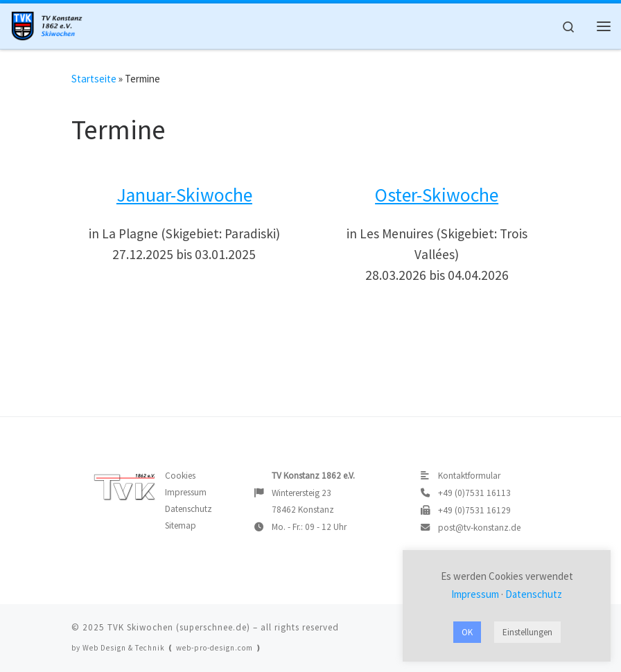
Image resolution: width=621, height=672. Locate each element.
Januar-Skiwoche (184, 195)
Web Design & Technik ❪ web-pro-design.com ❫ (172, 648)
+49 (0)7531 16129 (474, 510)
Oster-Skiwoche (437, 195)
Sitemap (181, 525)
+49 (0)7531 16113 (474, 493)
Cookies (180, 476)
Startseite (94, 79)
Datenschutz (189, 509)
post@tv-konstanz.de (479, 528)
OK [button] (467, 632)
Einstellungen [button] (527, 632)
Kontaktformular (469, 476)
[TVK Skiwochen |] (50, 24)
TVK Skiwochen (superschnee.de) (179, 627)
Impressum (186, 492)
